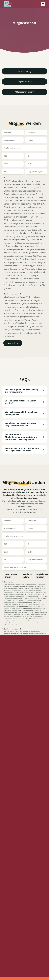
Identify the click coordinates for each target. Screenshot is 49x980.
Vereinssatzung (24, 71)
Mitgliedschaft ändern (24, 92)
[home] (8, 4)
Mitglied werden (25, 82)
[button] (43, 4)
